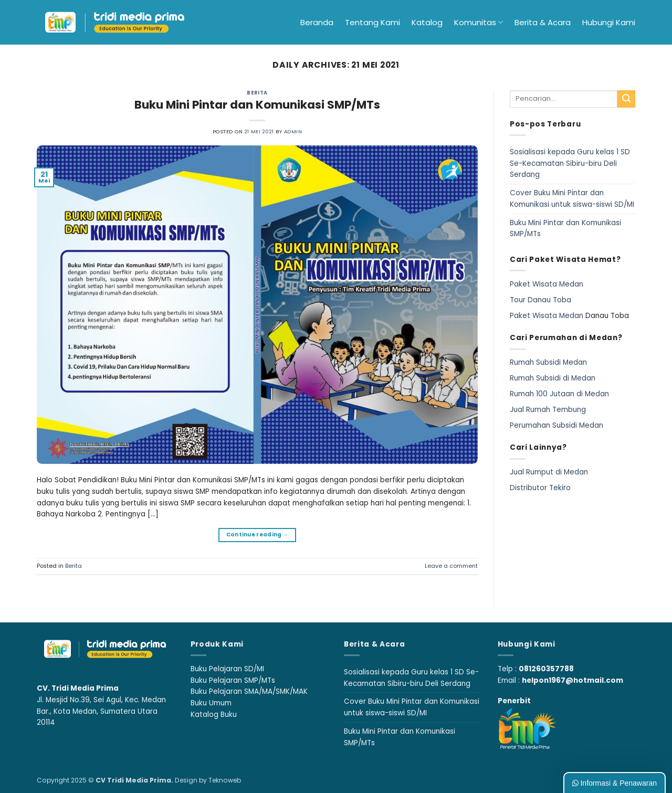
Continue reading (258, 535)
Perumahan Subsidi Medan (556, 425)
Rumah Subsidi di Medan (553, 378)
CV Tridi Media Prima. (134, 780)
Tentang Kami (372, 22)
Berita (257, 93)
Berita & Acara (543, 22)
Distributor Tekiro (540, 488)
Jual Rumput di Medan (549, 472)
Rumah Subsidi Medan (548, 362)
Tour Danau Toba (540, 300)
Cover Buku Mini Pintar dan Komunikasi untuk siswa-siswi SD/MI (572, 199)
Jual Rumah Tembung (548, 410)
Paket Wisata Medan (547, 284)
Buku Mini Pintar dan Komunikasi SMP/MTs (257, 105)
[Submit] (626, 99)
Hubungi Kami (609, 22)
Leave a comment (451, 566)
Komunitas (479, 22)
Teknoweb (225, 780)
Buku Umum (211, 703)
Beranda (317, 22)
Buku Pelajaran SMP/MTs (233, 680)
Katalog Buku (214, 715)
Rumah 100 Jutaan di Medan (559, 394)
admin (293, 131)
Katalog (427, 22)
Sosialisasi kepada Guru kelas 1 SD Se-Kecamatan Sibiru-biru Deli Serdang (570, 163)
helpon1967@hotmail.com (573, 680)
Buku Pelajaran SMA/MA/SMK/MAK (249, 691)
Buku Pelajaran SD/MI (227, 669)
